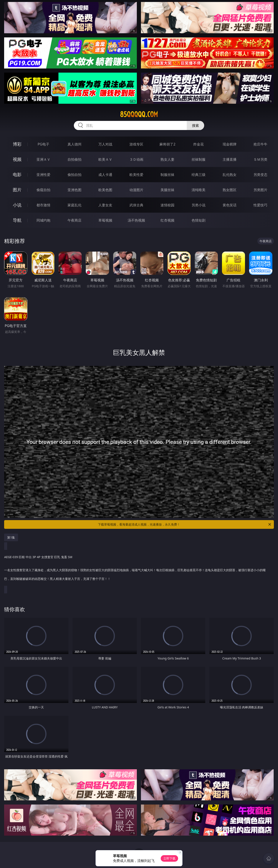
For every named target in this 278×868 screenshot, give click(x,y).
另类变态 (260, 175)
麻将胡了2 (167, 144)
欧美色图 (105, 190)
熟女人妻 (167, 159)
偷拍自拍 (74, 175)
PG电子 (43, 144)
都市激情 (43, 205)
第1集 (11, 537)
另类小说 (199, 205)
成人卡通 (105, 175)
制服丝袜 (167, 175)
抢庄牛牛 (260, 144)
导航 (17, 220)
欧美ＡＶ (105, 159)
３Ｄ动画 (136, 159)
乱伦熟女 (230, 175)
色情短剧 (199, 220)
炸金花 (199, 144)
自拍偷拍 (74, 159)
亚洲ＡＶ (43, 159)
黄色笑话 (230, 205)
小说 (17, 205)
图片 (17, 190)
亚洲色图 (74, 190)
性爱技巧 (260, 205)
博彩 (17, 144)
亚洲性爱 (43, 175)
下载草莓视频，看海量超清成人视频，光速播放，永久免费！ (185, 524)
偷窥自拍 (43, 190)
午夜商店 (74, 220)
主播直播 (230, 159)
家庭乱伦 (74, 205)
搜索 (195, 125)
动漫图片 (136, 190)
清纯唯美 (199, 190)
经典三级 (199, 175)
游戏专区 (136, 144)
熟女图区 (230, 190)
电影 (17, 174)
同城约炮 (43, 220)
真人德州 (74, 144)
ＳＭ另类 (260, 159)
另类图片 (260, 190)
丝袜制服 (199, 159)
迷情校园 (167, 205)
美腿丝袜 (167, 190)
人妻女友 (105, 205)
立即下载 (169, 858)
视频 (17, 159)
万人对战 (105, 144)
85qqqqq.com (139, 114)
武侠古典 (136, 205)
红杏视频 (167, 220)
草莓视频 (105, 220)
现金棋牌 (230, 144)
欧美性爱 (136, 175)
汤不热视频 (136, 220)
